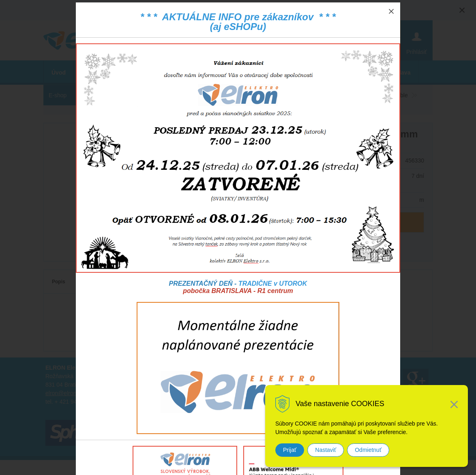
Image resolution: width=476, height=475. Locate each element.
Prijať (290, 450)
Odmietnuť (368, 450)
